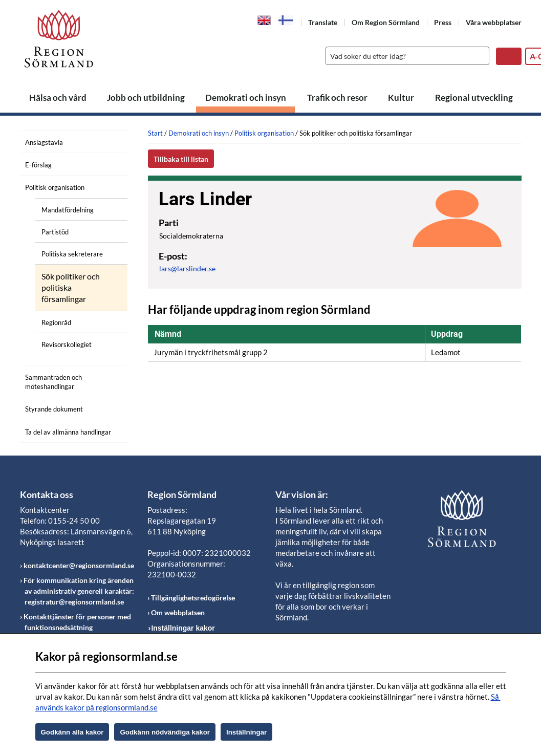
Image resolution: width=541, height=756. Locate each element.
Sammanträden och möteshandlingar (53, 382)
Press (443, 22)
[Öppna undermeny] (112, 186)
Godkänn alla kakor (72, 732)
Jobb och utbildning (146, 98)
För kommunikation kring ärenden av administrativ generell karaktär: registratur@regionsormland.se (79, 591)
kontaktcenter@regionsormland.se (79, 565)
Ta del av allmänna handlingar (68, 432)
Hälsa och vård (58, 98)
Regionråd (56, 322)
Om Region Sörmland (386, 22)
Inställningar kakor (183, 628)
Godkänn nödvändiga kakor (165, 732)
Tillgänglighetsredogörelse (193, 598)
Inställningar (246, 732)
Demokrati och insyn (246, 98)
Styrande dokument (54, 409)
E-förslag (38, 165)
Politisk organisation (55, 187)
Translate (323, 22)
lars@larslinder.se (187, 268)
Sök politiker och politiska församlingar (71, 288)
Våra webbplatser (494, 22)
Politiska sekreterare (72, 254)
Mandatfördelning (68, 210)
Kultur (401, 98)
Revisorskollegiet (67, 344)
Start (155, 133)
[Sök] (405, 56)
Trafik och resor (337, 98)
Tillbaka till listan (181, 159)
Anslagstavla (44, 142)
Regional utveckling (474, 98)
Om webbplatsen (178, 612)
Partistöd (55, 232)
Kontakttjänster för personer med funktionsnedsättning (77, 622)
